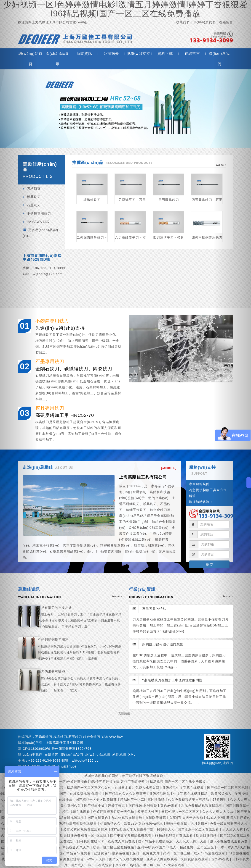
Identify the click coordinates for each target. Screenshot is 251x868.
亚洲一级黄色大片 (147, 853)
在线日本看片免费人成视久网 (138, 788)
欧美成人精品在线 (122, 841)
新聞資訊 (84, 54)
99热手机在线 (177, 823)
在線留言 (192, 54)
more (117, 596)
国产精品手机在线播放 (156, 841)
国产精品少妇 (95, 805)
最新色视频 (121, 853)
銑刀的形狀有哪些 (80, 681)
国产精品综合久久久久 (73, 847)
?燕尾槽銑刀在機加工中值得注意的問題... (169, 680)
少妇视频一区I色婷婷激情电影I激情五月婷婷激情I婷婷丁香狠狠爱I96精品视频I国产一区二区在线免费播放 (126, 782)
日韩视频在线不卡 (91, 841)
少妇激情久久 (111, 823)
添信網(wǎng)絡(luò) (60, 766)
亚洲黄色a (102, 853)
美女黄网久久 (71, 805)
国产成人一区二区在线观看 (92, 865)
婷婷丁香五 (117, 805)
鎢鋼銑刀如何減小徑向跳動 (158, 644)
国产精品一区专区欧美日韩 (97, 800)
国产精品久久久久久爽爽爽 (126, 794)
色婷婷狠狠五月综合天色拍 (114, 812)
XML (132, 755)
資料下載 (165, 54)
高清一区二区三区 (178, 853)
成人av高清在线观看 (210, 853)
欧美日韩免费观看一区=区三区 (84, 835)
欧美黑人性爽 (148, 812)
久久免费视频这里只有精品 (189, 800)
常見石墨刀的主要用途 (80, 618)
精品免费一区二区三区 (197, 847)
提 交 (209, 564)
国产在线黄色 (98, 818)
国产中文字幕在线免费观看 (131, 835)
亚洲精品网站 (160, 794)
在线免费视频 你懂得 (86, 794)
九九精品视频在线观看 (73, 812)
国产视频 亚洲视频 (143, 805)
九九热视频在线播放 (127, 818)
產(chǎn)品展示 (57, 59)
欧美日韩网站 (207, 835)
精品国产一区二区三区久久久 (90, 788)
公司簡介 (111, 54)
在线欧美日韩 (156, 818)
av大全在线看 (175, 865)
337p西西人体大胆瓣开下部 (133, 829)
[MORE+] (169, 468)
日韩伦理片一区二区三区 (181, 812)
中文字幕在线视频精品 (191, 794)
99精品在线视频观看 (69, 818)
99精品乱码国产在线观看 (174, 835)
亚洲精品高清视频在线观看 (77, 823)
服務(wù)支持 (138, 54)
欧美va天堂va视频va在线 (144, 823)
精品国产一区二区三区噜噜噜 (143, 800)
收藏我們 (183, 22)
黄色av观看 (170, 805)
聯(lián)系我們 (204, 22)
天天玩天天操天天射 (192, 841)
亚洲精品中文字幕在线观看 (184, 788)
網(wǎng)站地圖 (98, 755)
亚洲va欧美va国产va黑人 (157, 847)
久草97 (175, 818)
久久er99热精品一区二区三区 (139, 865)
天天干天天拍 (193, 818)
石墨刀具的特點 (149, 609)
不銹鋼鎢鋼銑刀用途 (80, 650)
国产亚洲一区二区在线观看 (199, 829)
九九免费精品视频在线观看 (202, 805)
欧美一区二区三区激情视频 (114, 847)
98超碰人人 (166, 829)
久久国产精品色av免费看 (72, 853)
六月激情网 (199, 823)
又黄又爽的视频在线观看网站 (86, 829)
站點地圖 (119, 755)
